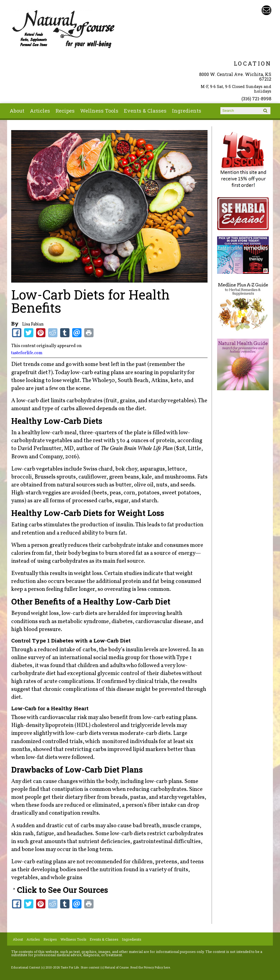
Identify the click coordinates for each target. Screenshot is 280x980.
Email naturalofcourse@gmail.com (266, 10)
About (17, 111)
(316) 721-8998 (256, 99)
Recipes (65, 111)
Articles (40, 111)
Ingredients (187, 111)
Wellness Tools (99, 111)
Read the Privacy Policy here (150, 967)
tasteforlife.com (27, 353)
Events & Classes (145, 111)
